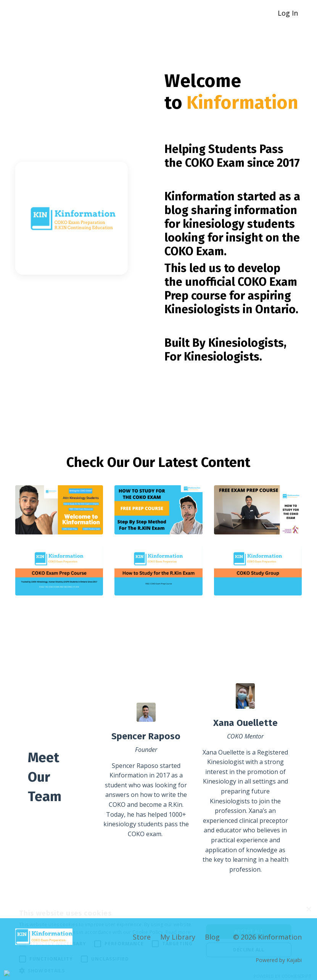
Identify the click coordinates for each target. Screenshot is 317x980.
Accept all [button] (249, 931)
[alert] (158, 941)
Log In (288, 13)
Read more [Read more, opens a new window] (178, 932)
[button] (109, 970)
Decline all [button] (249, 950)
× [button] (308, 910)
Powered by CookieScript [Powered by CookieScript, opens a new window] (282, 976)
